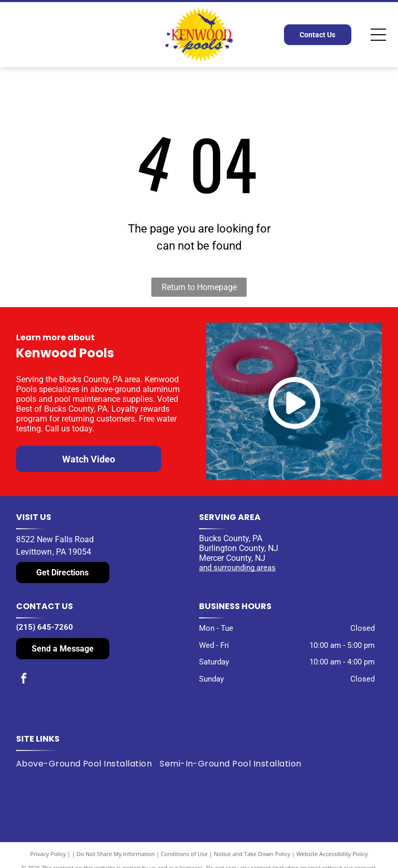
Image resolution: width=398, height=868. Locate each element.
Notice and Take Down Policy (252, 854)
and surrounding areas (237, 568)
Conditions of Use (184, 854)
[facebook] (24, 680)
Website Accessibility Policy (332, 854)
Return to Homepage (199, 287)
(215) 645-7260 (45, 627)
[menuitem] (88, 764)
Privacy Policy (48, 854)
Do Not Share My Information (116, 854)
